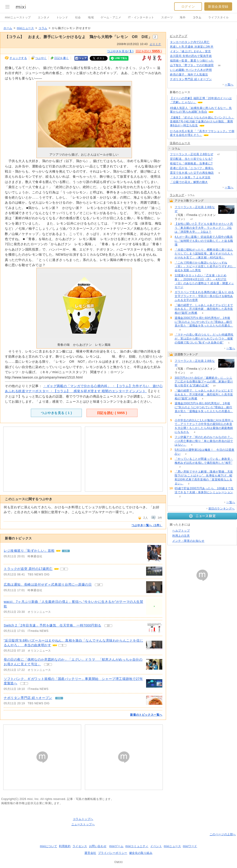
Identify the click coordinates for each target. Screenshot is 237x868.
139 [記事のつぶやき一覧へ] (66, 551)
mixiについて (48, 846)
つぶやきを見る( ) (120, 51)
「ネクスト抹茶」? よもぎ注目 (190, 177)
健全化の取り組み (141, 853)
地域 (91, 17)
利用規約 (65, 846)
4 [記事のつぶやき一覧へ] (64, 569)
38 (219, 65)
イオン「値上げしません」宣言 (190, 51)
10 (214, 386)
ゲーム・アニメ (111, 17)
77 (213, 75)
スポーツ (167, 17)
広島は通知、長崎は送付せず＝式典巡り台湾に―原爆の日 (48, 584)
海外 (183, 17)
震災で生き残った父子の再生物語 (192, 173)
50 (215, 42)
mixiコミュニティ (137, 846)
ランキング (177, 195)
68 (218, 164)
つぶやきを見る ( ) (56, 413)
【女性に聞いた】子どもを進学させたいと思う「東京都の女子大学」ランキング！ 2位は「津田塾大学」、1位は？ (204, 228)
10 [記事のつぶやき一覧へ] (108, 626)
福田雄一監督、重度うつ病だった (192, 61)
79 (219, 47)
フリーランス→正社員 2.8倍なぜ (192, 154)
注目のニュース (180, 143)
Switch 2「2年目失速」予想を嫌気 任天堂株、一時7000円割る (53, 625)
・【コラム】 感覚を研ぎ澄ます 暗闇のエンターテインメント (98, 391)
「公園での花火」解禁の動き (189, 182)
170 (218, 159)
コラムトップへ (83, 819)
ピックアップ (179, 36)
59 (216, 178)
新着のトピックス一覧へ (146, 715)
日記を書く (62, 58)
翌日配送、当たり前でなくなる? (191, 159)
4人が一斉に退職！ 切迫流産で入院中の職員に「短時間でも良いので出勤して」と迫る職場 (204, 241)
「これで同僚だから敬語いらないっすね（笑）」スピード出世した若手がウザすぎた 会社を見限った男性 (205, 267)
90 (217, 70)
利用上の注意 (181, 536)
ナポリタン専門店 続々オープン (28, 698)
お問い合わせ (98, 846)
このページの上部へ (223, 834)
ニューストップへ (83, 824)
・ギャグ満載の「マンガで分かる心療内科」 (78, 386)
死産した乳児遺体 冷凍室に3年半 (192, 47)
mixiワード (190, 846)
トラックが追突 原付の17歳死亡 (28, 569)
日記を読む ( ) (112, 413)
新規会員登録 (218, 7)
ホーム (8, 28)
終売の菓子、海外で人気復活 (189, 75)
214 (216, 51)
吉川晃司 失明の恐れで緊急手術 (191, 56)
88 (219, 61)
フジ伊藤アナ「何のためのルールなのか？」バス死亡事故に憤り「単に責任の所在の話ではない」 (204, 441)
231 (213, 182)
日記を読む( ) (149, 51)
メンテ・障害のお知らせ (188, 541)
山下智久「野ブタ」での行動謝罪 (192, 65)
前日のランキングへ (222, 509)
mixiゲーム (116, 846)
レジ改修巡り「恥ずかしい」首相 (29, 551)
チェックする (18, 58)
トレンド (62, 17)
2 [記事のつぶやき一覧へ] (24, 684)
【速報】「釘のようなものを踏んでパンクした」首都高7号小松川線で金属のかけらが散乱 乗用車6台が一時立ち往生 (202, 121)
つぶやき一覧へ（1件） (147, 525)
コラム (197, 17)
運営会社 (90, 853)
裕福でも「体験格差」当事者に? (191, 163)
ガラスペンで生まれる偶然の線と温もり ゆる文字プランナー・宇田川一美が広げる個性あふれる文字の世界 (204, 296)
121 (219, 168)
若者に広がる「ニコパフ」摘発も (192, 168)
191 (217, 79)
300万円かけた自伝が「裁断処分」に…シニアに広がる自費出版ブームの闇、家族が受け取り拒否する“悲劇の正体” (204, 382)
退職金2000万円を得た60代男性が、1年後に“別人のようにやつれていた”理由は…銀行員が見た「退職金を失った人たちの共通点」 (204, 322)
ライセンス (80, 846)
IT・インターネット (141, 17)
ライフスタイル (218, 17)
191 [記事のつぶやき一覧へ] (59, 698)
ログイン (188, 7)
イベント (156, 846)
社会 (78, 17)
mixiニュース (25, 28)
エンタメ (44, 17)
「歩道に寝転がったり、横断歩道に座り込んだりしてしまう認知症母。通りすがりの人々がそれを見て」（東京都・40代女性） (204, 254)
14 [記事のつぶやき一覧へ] (99, 585)
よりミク (155, 44)
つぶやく (41, 58)
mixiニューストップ (18, 17)
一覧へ (229, 85)
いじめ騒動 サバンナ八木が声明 (191, 70)
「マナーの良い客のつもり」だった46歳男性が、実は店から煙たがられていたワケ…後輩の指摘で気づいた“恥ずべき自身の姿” (204, 339)
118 (217, 56)
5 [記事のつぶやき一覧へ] (63, 645)
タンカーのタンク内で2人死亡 (190, 42)
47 (219, 154)
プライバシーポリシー (113, 853)
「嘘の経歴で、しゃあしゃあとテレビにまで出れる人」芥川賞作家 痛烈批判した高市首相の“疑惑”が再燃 (204, 309)
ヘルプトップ (181, 531)
